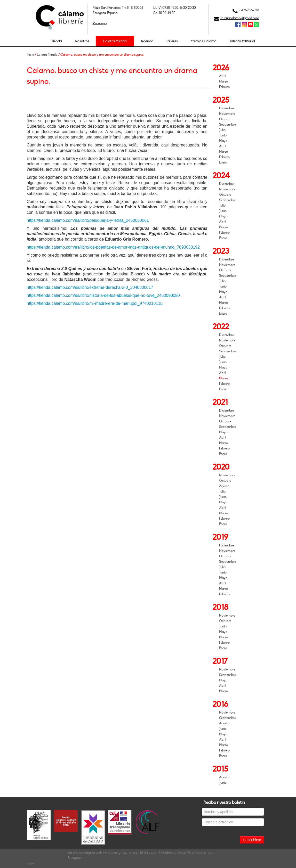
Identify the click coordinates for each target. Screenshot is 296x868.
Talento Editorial (242, 41)
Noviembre (227, 114)
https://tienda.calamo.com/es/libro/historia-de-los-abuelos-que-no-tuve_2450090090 (103, 295)
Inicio (30, 55)
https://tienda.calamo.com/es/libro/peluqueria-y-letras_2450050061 (88, 220)
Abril (223, 76)
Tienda (57, 41)
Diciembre (226, 108)
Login (30, 863)
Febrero (224, 87)
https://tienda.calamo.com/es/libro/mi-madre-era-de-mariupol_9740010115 (95, 303)
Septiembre (227, 125)
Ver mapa (100, 23)
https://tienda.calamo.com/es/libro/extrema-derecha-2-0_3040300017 (90, 287)
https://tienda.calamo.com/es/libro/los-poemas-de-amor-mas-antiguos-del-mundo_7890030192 (113, 247)
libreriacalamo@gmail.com (239, 18)
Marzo (223, 81)
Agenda (147, 41)
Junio (223, 135)
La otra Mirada (115, 41)
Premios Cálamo (204, 41)
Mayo (223, 141)
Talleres (172, 41)
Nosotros (82, 41)
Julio (222, 130)
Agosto (224, 486)
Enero (223, 162)
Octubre (225, 119)
